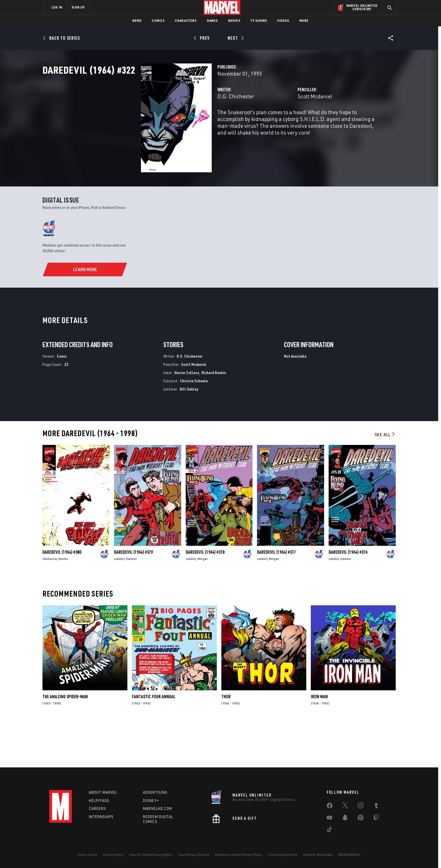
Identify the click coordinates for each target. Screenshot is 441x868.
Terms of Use (87, 855)
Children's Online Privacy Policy (239, 855)
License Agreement (283, 855)
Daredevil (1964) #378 (205, 596)
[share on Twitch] (376, 819)
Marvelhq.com (158, 809)
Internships (101, 817)
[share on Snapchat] (345, 819)
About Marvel (103, 792)
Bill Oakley (189, 433)
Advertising (155, 792)
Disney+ (151, 801)
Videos (283, 21)
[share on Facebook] (330, 807)
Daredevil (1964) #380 (62, 596)
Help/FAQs (99, 801)
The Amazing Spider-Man (65, 740)
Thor (226, 740)
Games (212, 21)
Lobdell (119, 602)
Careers (98, 809)
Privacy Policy (113, 855)
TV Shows (259, 21)
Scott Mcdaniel (280, 121)
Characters (186, 21)
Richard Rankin (214, 416)
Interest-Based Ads (318, 855)
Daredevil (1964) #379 (133, 596)
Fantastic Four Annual (154, 740)
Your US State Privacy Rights (151, 855)
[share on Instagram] (361, 807)
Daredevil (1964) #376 (348, 596)
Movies (234, 21)
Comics (158, 21)
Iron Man (319, 740)
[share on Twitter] (345, 807)
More (304, 21)
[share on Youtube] (329, 819)
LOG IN (57, 7)
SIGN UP (78, 7)
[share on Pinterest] (361, 819)
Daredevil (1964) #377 (276, 596)
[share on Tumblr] (376, 807)
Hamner (131, 602)
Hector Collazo (187, 416)
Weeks (63, 602)
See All (385, 478)
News (137, 21)
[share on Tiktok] (329, 831)
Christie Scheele (194, 424)
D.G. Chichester (167, 121)
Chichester (50, 602)
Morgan (203, 602)
